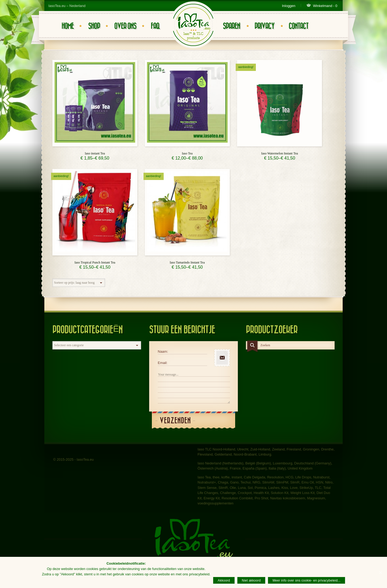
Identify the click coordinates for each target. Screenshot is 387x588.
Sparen (231, 26)
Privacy (264, 26)
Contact (298, 26)
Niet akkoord (251, 580)
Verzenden (175, 421)
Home (68, 26)
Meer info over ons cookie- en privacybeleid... (307, 580)
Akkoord (224, 580)
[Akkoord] (380, 572)
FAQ (155, 26)
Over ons (125, 26)
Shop (94, 26)
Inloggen (289, 6)
